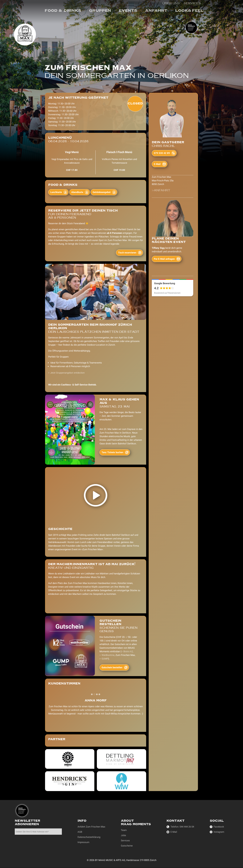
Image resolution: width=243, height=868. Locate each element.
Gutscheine (127, 846)
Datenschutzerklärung (89, 837)
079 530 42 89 (162, 153)
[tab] (92, 694)
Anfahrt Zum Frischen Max (91, 827)
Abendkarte (77, 192)
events (128, 11)
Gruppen (100, 11)
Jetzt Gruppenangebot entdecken (67, 373)
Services (192, 3)
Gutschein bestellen (112, 667)
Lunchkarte (56, 192)
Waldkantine (108, 655)
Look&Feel (189, 11)
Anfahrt (156, 11)
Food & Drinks (63, 11)
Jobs (123, 835)
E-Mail (157, 164)
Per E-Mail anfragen (164, 259)
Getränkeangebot (102, 192)
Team (124, 830)
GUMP (105, 659)
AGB (80, 832)
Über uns (171, 3)
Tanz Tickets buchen (112, 452)
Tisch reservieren (127, 253)
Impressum (83, 842)
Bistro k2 (128, 651)
